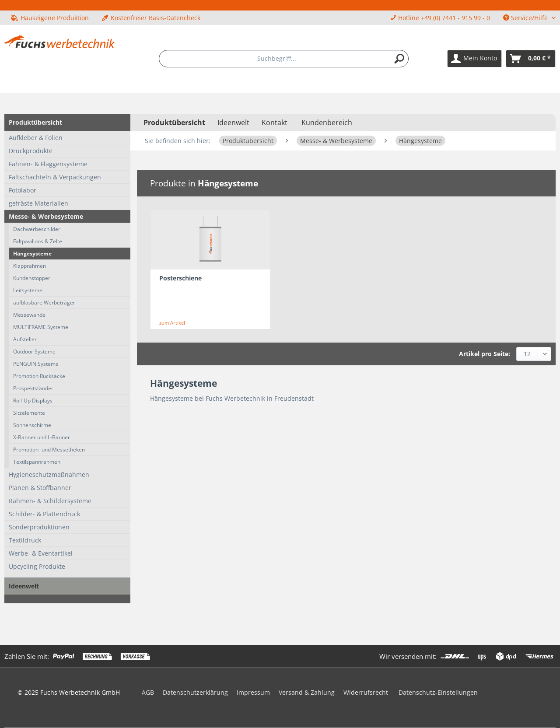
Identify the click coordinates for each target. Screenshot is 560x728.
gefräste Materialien (38, 203)
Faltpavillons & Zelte (38, 241)
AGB (148, 692)
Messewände (29, 315)
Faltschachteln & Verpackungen (55, 177)
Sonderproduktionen (39, 527)
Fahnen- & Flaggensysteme (48, 164)
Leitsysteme (28, 290)
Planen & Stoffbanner (40, 488)
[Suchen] (399, 59)
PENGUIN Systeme (36, 364)
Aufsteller (25, 339)
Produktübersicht (35, 122)
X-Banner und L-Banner (42, 437)
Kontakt (275, 122)
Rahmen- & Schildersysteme (50, 501)
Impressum (253, 692)
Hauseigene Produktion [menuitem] (50, 18)
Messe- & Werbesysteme (46, 216)
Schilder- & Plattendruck (44, 514)
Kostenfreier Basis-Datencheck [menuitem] (151, 18)
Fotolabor (23, 190)
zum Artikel (172, 323)
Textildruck (25, 540)
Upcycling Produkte (37, 566)
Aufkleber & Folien (36, 138)
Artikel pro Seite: (485, 354)
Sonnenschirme (32, 425)
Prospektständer (33, 388)
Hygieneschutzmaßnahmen (49, 474)
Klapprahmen (30, 266)
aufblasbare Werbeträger (44, 303)
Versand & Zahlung (307, 692)
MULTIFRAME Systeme (41, 327)
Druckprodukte (31, 151)
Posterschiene (180, 278)
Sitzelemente (29, 413)
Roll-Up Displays (33, 401)
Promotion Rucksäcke (39, 376)
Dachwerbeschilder (37, 229)
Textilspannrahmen (37, 462)
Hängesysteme (32, 254)
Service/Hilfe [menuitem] (526, 18)
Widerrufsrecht (366, 692)
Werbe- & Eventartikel (41, 553)
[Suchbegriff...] (284, 59)
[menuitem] (284, 59)
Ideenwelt (24, 586)
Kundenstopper (32, 278)
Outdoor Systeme (34, 352)
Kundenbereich (327, 122)
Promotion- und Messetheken (49, 450)
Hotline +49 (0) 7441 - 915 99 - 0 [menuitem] (440, 18)
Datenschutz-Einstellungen (438, 692)
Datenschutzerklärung (195, 692)
